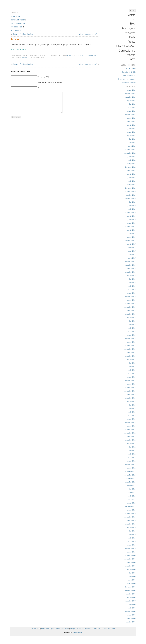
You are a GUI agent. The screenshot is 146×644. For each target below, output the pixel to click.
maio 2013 (132, 412)
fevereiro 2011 (130, 506)
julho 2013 (132, 405)
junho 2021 (132, 177)
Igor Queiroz (77, 632)
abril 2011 (132, 499)
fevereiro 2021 (130, 188)
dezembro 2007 (130, 601)
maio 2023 (132, 142)
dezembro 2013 (130, 387)
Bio (39, 628)
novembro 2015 (130, 307)
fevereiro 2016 (130, 296)
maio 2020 (132, 209)
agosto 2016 (131, 275)
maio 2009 (132, 576)
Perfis (67, 628)
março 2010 (131, 545)
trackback (25, 58)
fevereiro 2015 (130, 338)
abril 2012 (132, 457)
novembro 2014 (130, 349)
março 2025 (131, 111)
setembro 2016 (130, 272)
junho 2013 (132, 408)
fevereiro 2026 (130, 93)
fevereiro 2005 (130, 611)
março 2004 (131, 615)
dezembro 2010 (130, 513)
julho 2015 (132, 321)
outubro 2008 (131, 594)
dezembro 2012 (130, 429)
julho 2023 (132, 139)
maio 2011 (132, 496)
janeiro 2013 (131, 426)
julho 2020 (132, 202)
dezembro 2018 (130, 226)
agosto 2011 (131, 485)
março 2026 (131, 90)
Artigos (73, 628)
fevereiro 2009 (130, 587)
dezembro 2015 (130, 303)
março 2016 (131, 293)
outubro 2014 (131, 352)
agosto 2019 (131, 216)
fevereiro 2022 (130, 167)
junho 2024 (132, 128)
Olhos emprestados (129, 75)
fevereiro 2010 (130, 548)
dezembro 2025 (130, 97)
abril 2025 (132, 107)
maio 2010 (132, 538)
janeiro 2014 (131, 384)
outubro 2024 (131, 121)
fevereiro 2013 (130, 422)
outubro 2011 (131, 478)
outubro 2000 (131, 618)
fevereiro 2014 (130, 380)
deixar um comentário (88, 56)
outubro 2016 (131, 268)
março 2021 (131, 184)
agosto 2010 (131, 527)
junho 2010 (132, 534)
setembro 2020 (130, 198)
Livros (113, 628)
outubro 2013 (131, 394)
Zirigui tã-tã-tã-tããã (129, 72)
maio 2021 (132, 181)
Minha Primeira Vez (83, 628)
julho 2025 (132, 104)
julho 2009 (132, 573)
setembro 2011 (130, 482)
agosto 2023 (131, 135)
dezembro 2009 (130, 555)
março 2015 (131, 335)
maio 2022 (132, 160)
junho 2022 (132, 156)
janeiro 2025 (131, 118)
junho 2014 (132, 366)
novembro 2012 (130, 433)
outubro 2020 (131, 195)
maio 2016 (132, 286)
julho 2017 (132, 247)
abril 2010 (132, 541)
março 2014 (131, 377)
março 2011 (131, 503)
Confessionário (97, 628)
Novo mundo (131, 68)
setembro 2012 (130, 440)
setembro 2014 (130, 356)
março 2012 (131, 461)
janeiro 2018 (131, 237)
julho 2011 (132, 489)
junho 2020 (132, 205)
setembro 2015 (130, 314)
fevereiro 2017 (130, 261)
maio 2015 (132, 328)
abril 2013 (132, 415)
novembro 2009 (130, 559)
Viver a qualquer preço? (88, 34)
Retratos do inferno (129, 82)
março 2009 (131, 583)
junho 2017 (132, 251)
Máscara (107, 628)
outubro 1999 (131, 622)
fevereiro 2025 (130, 114)
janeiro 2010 (131, 552)
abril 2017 (132, 258)
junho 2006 (132, 604)
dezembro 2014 (130, 345)
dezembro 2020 (130, 191)
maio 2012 (132, 454)
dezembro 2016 (130, 265)
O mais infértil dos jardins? (23, 34)
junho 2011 (132, 492)
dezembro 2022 (130, 149)
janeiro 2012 (131, 468)
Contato (33, 628)
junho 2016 (132, 282)
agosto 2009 (131, 569)
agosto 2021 (131, 174)
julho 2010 (132, 531)
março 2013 (131, 419)
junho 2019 (132, 219)
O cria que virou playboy (127, 79)
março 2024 (131, 132)
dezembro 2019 (130, 212)
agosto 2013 (131, 401)
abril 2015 (132, 331)
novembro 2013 (130, 391)
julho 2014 (132, 363)
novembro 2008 (130, 590)
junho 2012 (132, 450)
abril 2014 (132, 373)
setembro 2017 (130, 240)
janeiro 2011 (131, 510)
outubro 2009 (131, 562)
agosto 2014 (131, 359)
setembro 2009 (130, 566)
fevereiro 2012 (130, 464)
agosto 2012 (131, 443)
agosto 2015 (131, 317)
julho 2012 (132, 447)
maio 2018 (132, 233)
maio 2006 (132, 608)
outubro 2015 (131, 310)
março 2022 (131, 163)
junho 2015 (132, 324)
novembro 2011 (130, 475)
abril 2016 (132, 289)
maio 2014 (132, 370)
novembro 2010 (130, 517)
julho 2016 (132, 279)
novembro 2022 (130, 153)
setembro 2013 (130, 398)
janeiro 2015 (131, 342)
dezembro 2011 (130, 471)
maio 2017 (132, 254)
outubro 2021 (131, 170)
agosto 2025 (131, 100)
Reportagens (50, 628)
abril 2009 (132, 580)
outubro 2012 (131, 436)
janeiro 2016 (131, 300)
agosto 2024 (131, 125)
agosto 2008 (131, 597)
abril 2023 (132, 146)
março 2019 (131, 223)
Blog (69, 56)
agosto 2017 (131, 244)
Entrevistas (60, 628)
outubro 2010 (131, 520)
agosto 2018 (131, 230)
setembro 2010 (130, 524)
